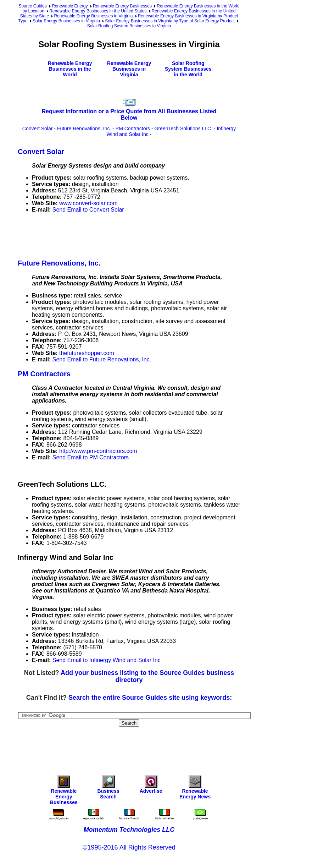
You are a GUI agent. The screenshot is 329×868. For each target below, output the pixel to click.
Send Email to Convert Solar (88, 210)
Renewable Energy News (195, 789)
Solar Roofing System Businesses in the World (188, 69)
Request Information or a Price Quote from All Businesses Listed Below (129, 114)
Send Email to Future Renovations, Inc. (102, 359)
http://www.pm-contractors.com (98, 451)
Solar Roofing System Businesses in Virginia (129, 26)
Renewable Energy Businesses (122, 6)
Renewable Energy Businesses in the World (70, 69)
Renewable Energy (70, 6)
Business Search (108, 789)
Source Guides (32, 6)
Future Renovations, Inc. (84, 129)
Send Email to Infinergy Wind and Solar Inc (107, 660)
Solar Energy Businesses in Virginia (66, 21)
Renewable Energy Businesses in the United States (98, 11)
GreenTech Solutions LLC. (183, 129)
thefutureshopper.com (87, 353)
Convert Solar (38, 129)
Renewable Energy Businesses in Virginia (93, 16)
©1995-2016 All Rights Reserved (129, 847)
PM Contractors (133, 129)
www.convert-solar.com (88, 203)
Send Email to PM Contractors (91, 457)
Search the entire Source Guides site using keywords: (150, 698)
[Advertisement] (147, 235)
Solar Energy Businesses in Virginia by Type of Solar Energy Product (170, 21)
